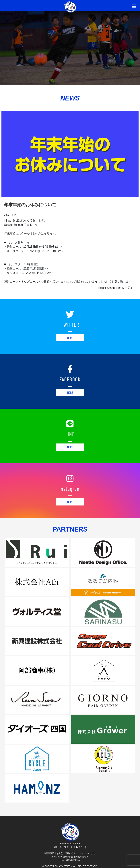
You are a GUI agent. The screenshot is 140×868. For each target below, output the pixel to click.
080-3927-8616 (73, 860)
